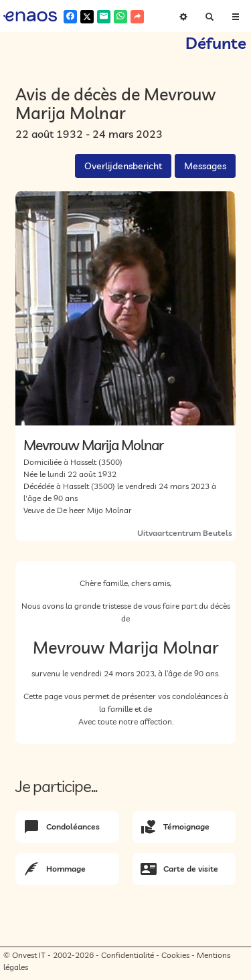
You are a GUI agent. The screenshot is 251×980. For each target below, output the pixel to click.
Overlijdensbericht (123, 166)
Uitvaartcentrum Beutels (185, 533)
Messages (205, 166)
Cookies (175, 955)
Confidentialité (128, 955)
